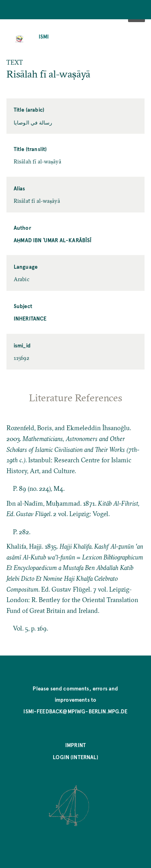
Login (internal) (75, 757)
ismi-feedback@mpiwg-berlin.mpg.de (75, 711)
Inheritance (30, 318)
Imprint (75, 745)
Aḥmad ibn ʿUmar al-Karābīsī (53, 240)
